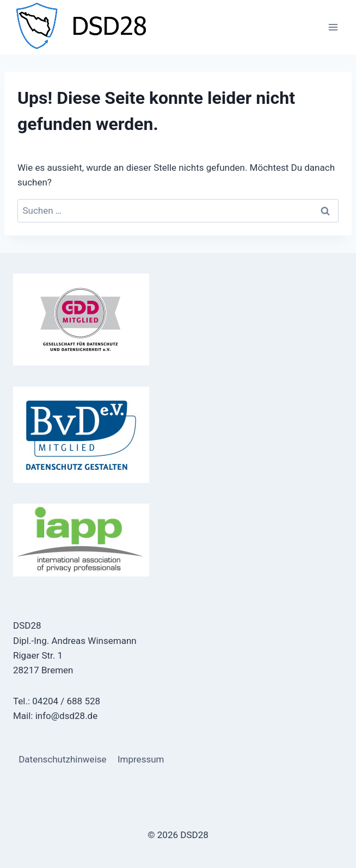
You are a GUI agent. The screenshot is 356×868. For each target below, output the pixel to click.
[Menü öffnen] (333, 27)
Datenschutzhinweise (62, 759)
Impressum (141, 759)
